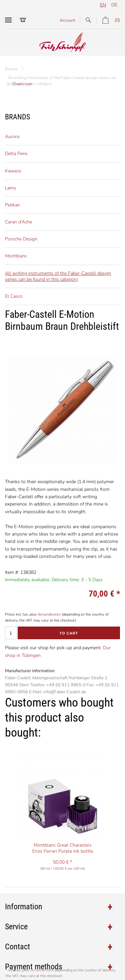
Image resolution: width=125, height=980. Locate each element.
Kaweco (13, 171)
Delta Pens (16, 154)
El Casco (14, 296)
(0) (108, 20)
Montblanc (16, 256)
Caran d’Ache (18, 222)
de (114, 5)
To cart (69, 633)
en (103, 5)
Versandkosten (49, 614)
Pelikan (12, 205)
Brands (11, 69)
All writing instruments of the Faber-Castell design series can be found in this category (58, 276)
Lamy (10, 188)
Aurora (12, 137)
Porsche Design (21, 239)
